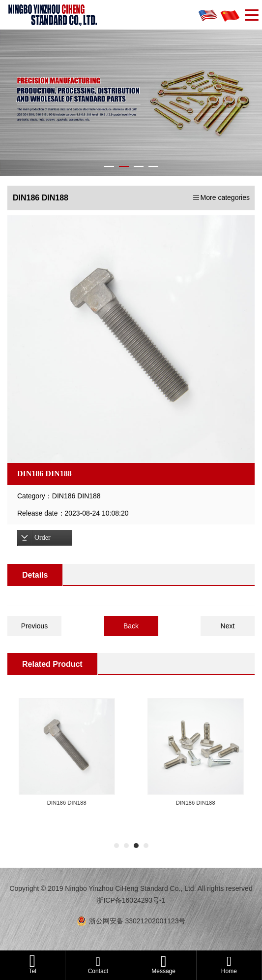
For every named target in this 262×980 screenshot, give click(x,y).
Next (228, 626)
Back (131, 626)
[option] (131, 339)
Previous (34, 626)
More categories (225, 197)
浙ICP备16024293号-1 (131, 900)
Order (43, 538)
